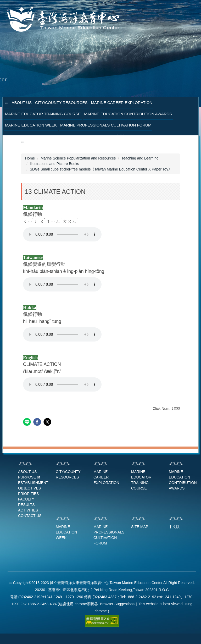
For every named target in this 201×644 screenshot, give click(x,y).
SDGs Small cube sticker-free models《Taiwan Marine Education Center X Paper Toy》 (101, 169)
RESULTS (26, 505)
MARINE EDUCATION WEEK (66, 532)
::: (7, 103)
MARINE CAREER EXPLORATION (106, 477)
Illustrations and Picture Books (54, 164)
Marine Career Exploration (122, 103)
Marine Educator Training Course (43, 114)
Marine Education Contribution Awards (128, 114)
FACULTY (26, 499)
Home (30, 158)
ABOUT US (27, 472)
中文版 (174, 527)
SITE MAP (140, 527)
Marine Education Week (31, 125)
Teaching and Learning (140, 158)
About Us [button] (22, 103)
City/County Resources (61, 103)
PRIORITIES (28, 494)
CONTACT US (30, 516)
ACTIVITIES (28, 510)
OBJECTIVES (29, 488)
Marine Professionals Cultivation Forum (106, 125)
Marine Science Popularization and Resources (78, 158)
